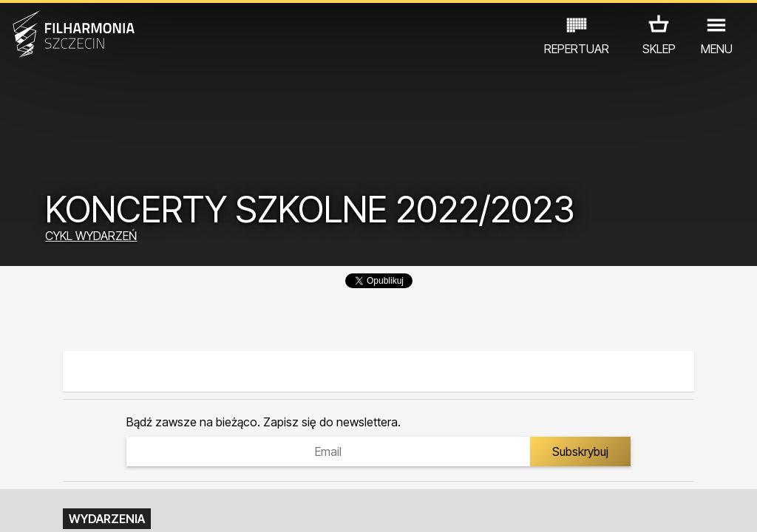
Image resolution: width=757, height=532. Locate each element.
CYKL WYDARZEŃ (91, 236)
